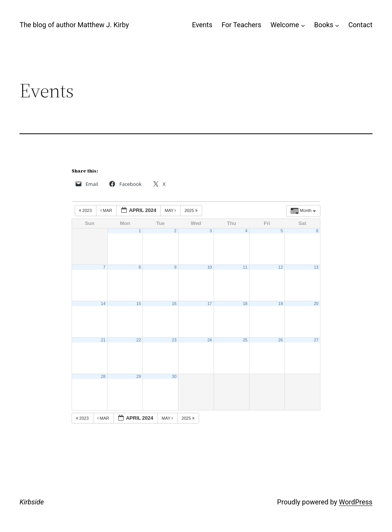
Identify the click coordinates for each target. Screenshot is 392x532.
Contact (360, 25)
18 (245, 304)
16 (174, 304)
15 (139, 304)
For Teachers (242, 25)
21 (103, 340)
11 (245, 267)
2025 (192, 210)
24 (210, 340)
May (171, 210)
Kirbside (32, 502)
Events (202, 25)
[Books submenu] (337, 25)
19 (281, 304)
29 (139, 376)
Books (323, 25)
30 (174, 376)
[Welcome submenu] (303, 25)
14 (103, 304)
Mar (107, 210)
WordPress (355, 502)
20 (316, 304)
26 (281, 340)
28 (103, 376)
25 (245, 340)
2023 (86, 210)
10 (210, 267)
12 (281, 267)
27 (316, 340)
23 (174, 340)
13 (316, 267)
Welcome (285, 25)
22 (139, 340)
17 (210, 304)
